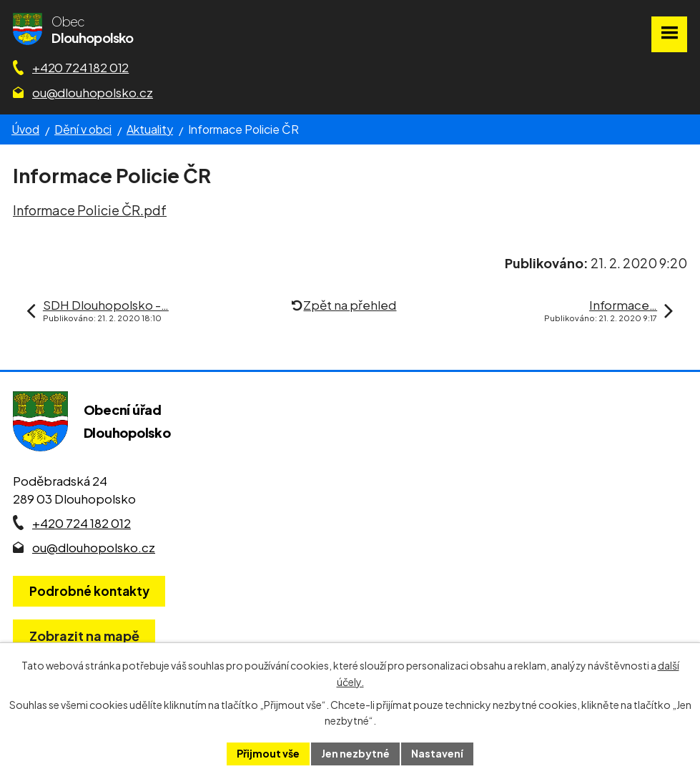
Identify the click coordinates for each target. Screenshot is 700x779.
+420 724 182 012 (80, 67)
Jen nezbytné (355, 753)
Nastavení (437, 753)
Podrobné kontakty (89, 591)
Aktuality (150, 129)
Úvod (25, 129)
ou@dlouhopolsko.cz (93, 92)
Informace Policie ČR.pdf (90, 210)
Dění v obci (83, 129)
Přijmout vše (268, 753)
